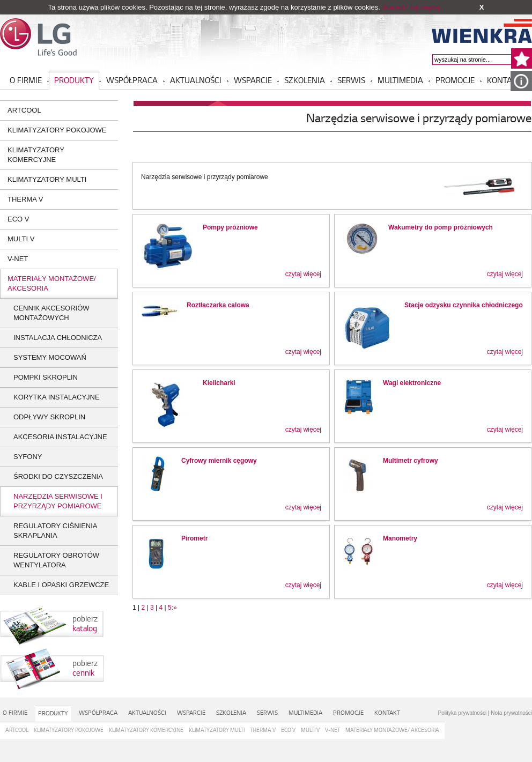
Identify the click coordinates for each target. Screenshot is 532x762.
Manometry (400, 538)
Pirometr (194, 538)
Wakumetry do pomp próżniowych (441, 227)
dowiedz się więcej (411, 7)
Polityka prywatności (463, 713)
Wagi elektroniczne (412, 383)
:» (174, 608)
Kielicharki (219, 383)
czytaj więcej (303, 274)
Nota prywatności (511, 713)
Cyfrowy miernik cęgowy (219, 461)
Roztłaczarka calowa (218, 305)
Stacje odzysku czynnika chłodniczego (464, 305)
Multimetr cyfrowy (411, 461)
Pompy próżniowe (230, 227)
